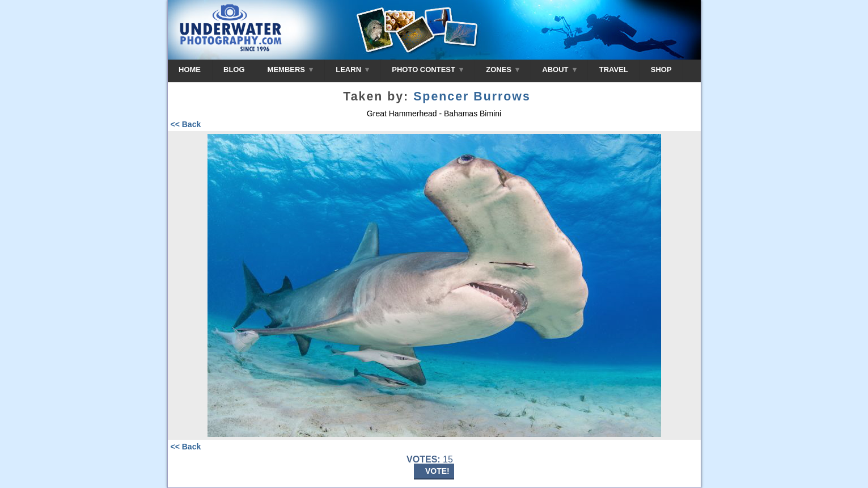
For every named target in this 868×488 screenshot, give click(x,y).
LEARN (352, 70)
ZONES (503, 70)
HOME (190, 70)
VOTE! (437, 471)
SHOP (661, 70)
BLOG (234, 70)
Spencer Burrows (472, 96)
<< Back (186, 124)
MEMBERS (291, 70)
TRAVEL (614, 70)
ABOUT (559, 70)
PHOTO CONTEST (427, 70)
